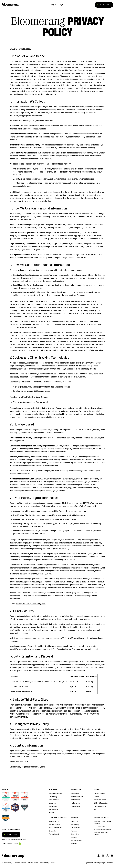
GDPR (53, 863)
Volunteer (52, 803)
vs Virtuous (75, 794)
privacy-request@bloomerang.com (35, 391)
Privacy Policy (33, 863)
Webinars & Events (100, 800)
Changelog (53, 831)
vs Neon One (76, 800)
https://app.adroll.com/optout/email (33, 402)
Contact (74, 844)
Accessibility (44, 863)
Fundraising (53, 797)
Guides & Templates (101, 803)
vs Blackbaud (76, 806)
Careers (74, 837)
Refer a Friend (54, 834)
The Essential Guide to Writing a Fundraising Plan (102, 828)
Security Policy (7, 863)
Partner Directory (100, 806)
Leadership (75, 825)
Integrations (53, 809)
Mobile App (53, 806)
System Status (54, 825)
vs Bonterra (75, 803)
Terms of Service (20, 863)
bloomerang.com (41, 179)
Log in (61, 5)
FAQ (95, 809)
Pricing (51, 813)
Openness (75, 831)
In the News (75, 834)
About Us (75, 822)
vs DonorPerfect (77, 797)
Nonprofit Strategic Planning (101, 833)
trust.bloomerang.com (24, 638)
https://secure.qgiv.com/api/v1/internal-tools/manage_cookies (44, 387)
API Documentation (56, 828)
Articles (96, 797)
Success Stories (99, 794)
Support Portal (54, 822)
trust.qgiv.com (43, 638)
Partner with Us (77, 840)
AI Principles (76, 828)
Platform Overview (55, 794)
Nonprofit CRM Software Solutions (102, 823)
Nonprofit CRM (54, 800)
